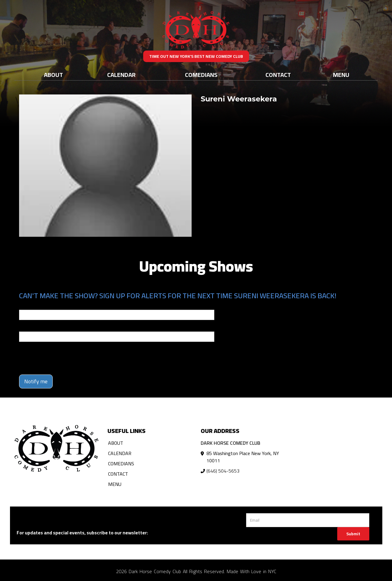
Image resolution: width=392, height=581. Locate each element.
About (53, 75)
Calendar (121, 75)
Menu (341, 75)
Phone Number (34, 327)
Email (25, 305)
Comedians (201, 75)
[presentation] (65, 358)
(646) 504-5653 (223, 471)
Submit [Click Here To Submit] (353, 534)
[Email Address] (308, 520)
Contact (278, 75)
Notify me (36, 381)
